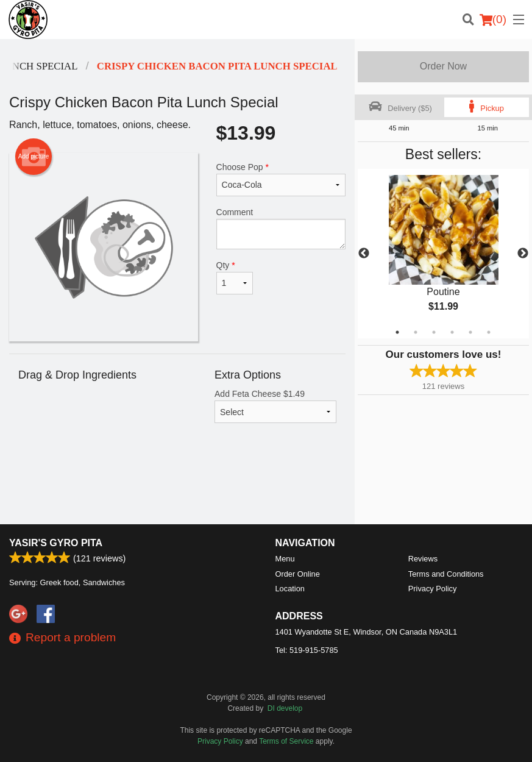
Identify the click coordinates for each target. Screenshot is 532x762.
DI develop (285, 708)
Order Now (443, 66)
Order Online (298, 574)
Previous (364, 254)
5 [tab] (470, 332)
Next (523, 254)
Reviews (423, 559)
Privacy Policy (433, 589)
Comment (281, 228)
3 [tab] (434, 332)
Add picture (34, 157)
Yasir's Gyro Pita (56, 543)
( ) (493, 20)
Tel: (307, 650)
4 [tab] (452, 332)
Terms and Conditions (446, 574)
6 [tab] (489, 332)
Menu (285, 559)
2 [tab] (416, 332)
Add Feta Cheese (275, 406)
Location (290, 589)
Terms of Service (286, 741)
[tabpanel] (443, 254)
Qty (235, 277)
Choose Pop (281, 179)
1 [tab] (397, 332)
